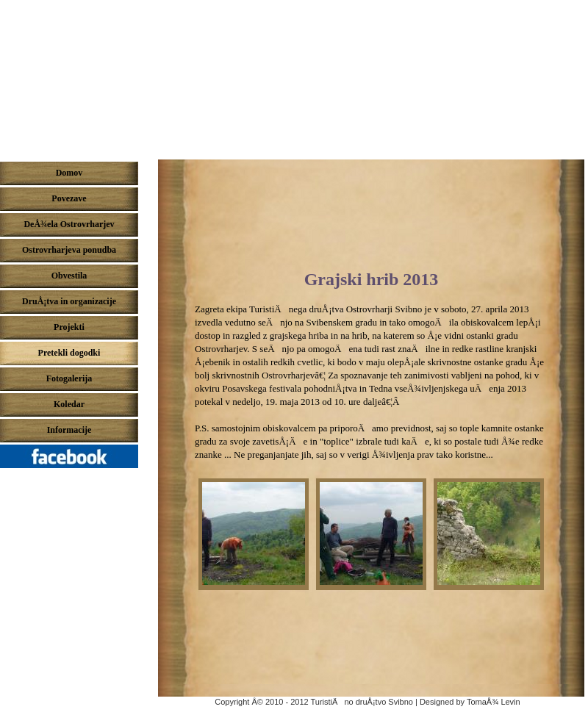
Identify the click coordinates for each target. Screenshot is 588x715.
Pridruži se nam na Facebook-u (73, 460)
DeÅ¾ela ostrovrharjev (294, 76)
